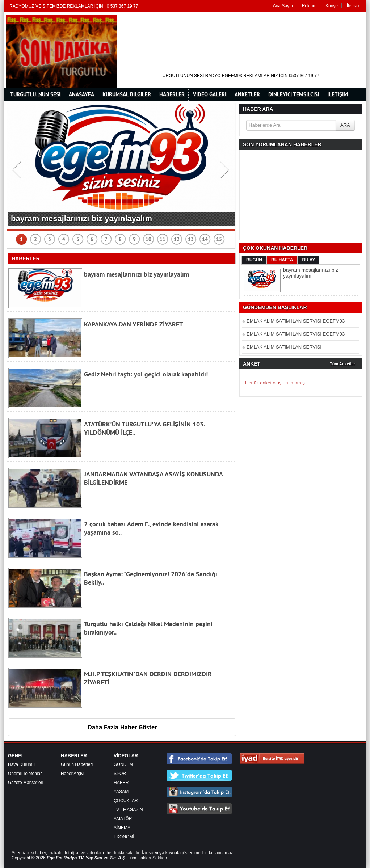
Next (225, 168)
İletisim (354, 6)
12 (177, 239)
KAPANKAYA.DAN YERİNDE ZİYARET (133, 324)
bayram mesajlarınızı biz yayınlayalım (81, 218)
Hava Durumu (21, 764)
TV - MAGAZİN (128, 810)
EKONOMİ (124, 837)
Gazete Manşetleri (26, 783)
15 (219, 239)
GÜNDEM (123, 764)
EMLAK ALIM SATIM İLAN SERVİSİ (284, 347)
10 (148, 239)
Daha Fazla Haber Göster (122, 727)
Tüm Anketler (342, 364)
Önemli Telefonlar (25, 774)
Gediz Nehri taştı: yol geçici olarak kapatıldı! (146, 374)
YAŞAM (121, 792)
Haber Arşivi (73, 774)
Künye (332, 6)
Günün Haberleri (77, 764)
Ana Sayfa (283, 6)
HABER (121, 783)
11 (163, 239)
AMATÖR (123, 819)
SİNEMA (122, 828)
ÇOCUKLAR (126, 801)
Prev (17, 168)
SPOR (120, 774)
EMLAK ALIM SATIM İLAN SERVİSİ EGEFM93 (296, 321)
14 (205, 239)
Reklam (309, 6)
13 (191, 239)
